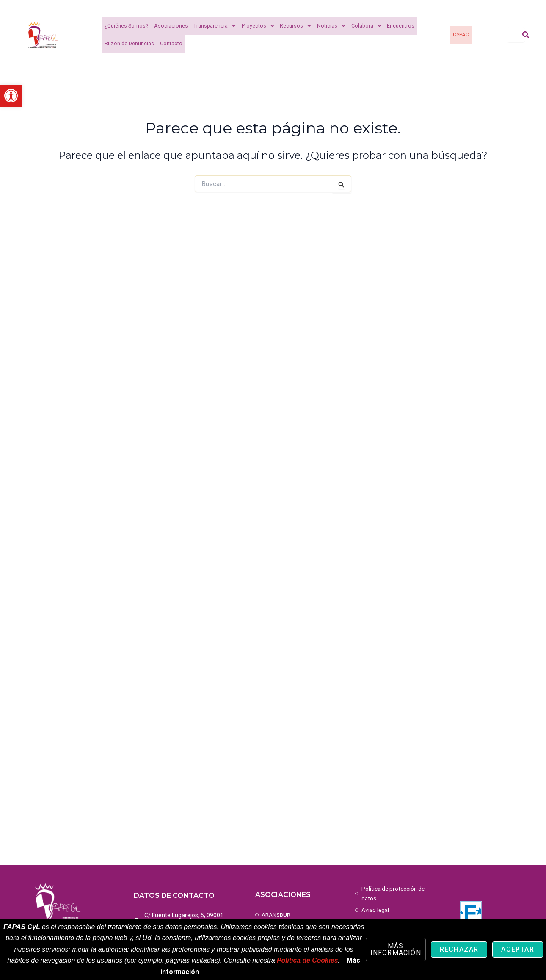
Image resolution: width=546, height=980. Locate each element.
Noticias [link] (327, 26)
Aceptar (517, 949)
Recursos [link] (292, 26)
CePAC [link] (461, 35)
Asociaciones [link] (169, 26)
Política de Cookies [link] (307, 960)
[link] (11, 96)
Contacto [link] (170, 44)
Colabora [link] (361, 26)
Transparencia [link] (212, 26)
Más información (396, 949)
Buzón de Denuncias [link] (129, 44)
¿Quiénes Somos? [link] (126, 26)
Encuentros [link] (395, 26)
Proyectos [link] (255, 26)
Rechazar (459, 949)
